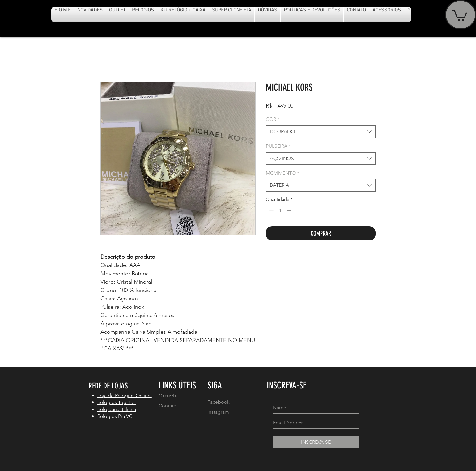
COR (273, 119)
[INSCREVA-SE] (316, 442)
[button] (459, 15)
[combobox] (321, 132)
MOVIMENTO (283, 173)
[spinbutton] (280, 211)
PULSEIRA (278, 146)
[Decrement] (271, 211)
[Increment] (289, 211)
